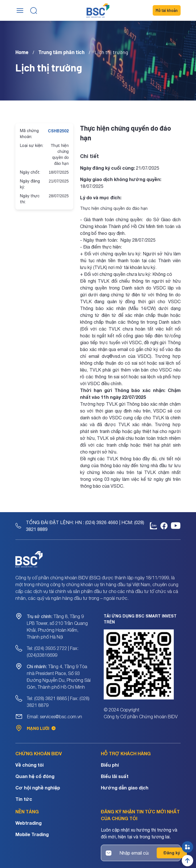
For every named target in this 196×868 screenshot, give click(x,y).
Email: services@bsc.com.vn (55, 717)
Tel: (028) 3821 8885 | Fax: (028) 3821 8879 (58, 702)
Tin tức (24, 799)
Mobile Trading (32, 834)
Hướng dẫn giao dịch (125, 788)
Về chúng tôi (29, 765)
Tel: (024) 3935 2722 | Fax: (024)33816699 (53, 652)
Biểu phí (110, 765)
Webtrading (28, 823)
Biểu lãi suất (115, 776)
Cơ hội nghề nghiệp (38, 788)
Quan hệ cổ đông (35, 776)
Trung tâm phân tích (62, 52)
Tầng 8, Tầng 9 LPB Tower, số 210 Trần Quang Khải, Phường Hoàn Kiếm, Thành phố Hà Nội (57, 627)
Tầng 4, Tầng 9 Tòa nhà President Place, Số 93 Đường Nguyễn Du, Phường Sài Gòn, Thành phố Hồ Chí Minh (59, 677)
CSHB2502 (58, 131)
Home (22, 52)
